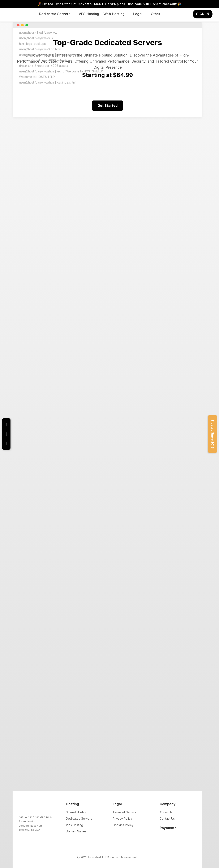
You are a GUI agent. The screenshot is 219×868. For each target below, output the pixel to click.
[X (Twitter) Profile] (6, 425)
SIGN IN (203, 14)
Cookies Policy (123, 825)
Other (156, 14)
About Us (166, 812)
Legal (138, 14)
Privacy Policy (122, 818)
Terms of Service (125, 812)
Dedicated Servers (55, 14)
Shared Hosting (77, 812)
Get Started (108, 106)
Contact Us (167, 818)
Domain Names (76, 831)
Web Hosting (114, 14)
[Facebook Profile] (6, 434)
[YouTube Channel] (6, 443)
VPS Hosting (89, 14)
